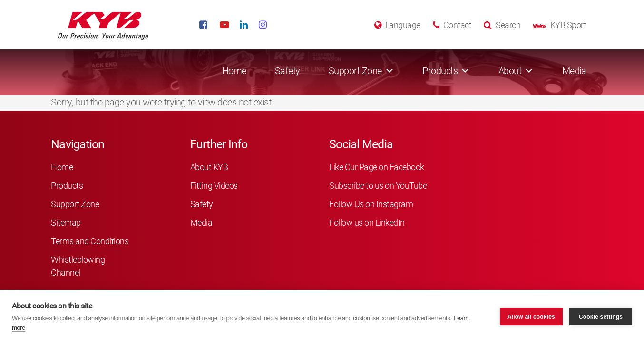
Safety (288, 71)
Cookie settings (601, 317)
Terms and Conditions (90, 241)
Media (574, 71)
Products (67, 186)
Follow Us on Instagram (371, 204)
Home (234, 71)
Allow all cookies (531, 317)
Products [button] (440, 71)
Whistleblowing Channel (78, 266)
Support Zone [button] (355, 71)
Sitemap (66, 223)
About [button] (510, 71)
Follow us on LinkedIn (367, 223)
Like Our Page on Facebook (377, 167)
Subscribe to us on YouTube (378, 186)
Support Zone (75, 204)
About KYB (209, 167)
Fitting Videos (214, 186)
